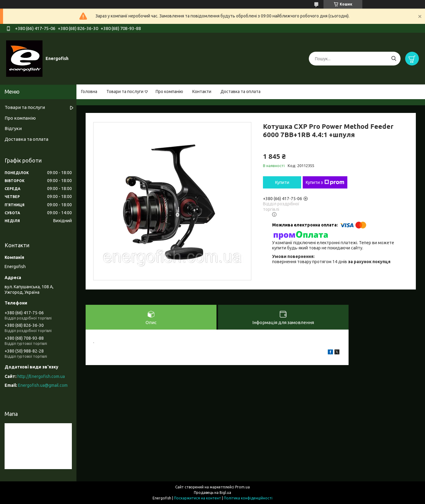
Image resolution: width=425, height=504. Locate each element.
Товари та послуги (125, 91)
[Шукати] (394, 59)
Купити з (325, 182)
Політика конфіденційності (248, 498)
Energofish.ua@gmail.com (43, 385)
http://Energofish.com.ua (41, 376)
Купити (282, 182)
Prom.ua (242, 487)
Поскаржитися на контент (198, 498)
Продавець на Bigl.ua (212, 493)
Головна (89, 91)
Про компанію (169, 91)
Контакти (202, 91)
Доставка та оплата (240, 91)
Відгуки (13, 128)
